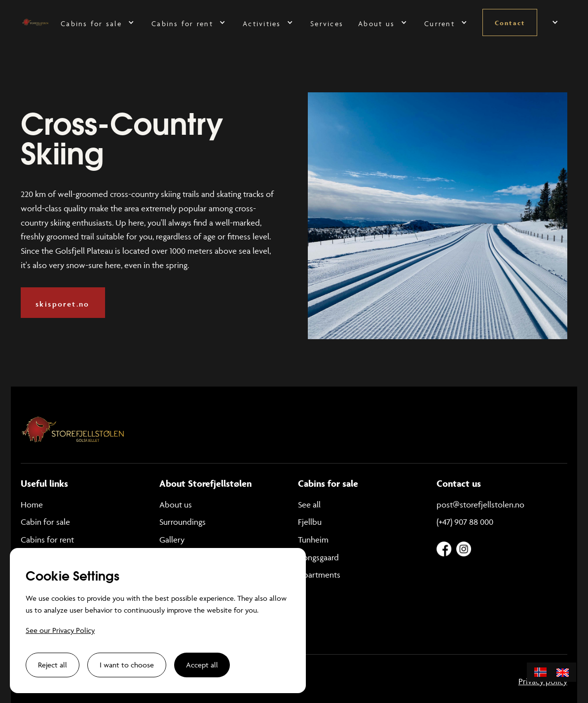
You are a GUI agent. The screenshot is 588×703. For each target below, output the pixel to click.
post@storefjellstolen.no (480, 505)
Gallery (172, 540)
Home (32, 505)
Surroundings (183, 522)
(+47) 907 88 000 (465, 522)
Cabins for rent (47, 540)
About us (176, 505)
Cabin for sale (45, 522)
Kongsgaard (318, 557)
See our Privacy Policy (60, 630)
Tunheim (313, 540)
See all (309, 505)
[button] (99, 22)
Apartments (319, 575)
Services (327, 23)
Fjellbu (310, 522)
